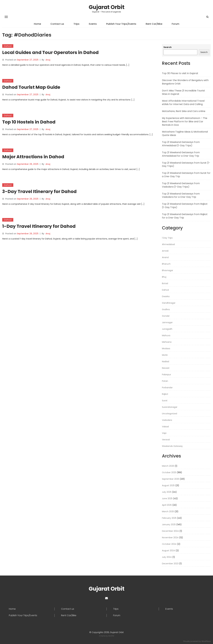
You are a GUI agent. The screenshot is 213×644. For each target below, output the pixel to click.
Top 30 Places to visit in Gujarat (180, 73)
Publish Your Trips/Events (121, 24)
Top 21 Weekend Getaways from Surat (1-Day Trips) (186, 164)
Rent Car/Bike (154, 24)
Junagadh (167, 329)
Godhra (166, 309)
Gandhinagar (169, 303)
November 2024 (170, 538)
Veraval (166, 440)
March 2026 (168, 466)
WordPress (206, 641)
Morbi (165, 355)
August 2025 (168, 485)
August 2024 (168, 551)
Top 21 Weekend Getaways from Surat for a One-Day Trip (186, 175)
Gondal (166, 316)
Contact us (57, 24)
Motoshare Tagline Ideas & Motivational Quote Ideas (185, 133)
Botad (165, 283)
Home (37, 24)
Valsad (165, 427)
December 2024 (170, 531)
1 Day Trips (167, 238)
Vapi (164, 433)
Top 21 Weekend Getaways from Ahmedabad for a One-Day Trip (181, 154)
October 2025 (169, 472)
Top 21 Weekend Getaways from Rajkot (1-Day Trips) (185, 206)
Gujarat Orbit (107, 7)
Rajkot (165, 394)
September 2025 (171, 479)
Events (93, 24)
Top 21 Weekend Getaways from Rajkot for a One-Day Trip (185, 216)
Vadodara (167, 420)
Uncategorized (170, 414)
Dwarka (166, 296)
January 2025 (169, 524)
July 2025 (167, 492)
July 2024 (167, 557)
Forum (176, 24)
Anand (165, 257)
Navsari (166, 368)
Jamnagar (167, 322)
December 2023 (170, 564)
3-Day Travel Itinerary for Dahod (39, 192)
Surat (165, 401)
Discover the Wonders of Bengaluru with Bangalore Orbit (185, 82)
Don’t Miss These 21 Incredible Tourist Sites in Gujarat (183, 92)
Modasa (166, 348)
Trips (76, 24)
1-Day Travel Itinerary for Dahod (39, 226)
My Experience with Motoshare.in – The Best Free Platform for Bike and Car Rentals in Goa (185, 122)
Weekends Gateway (172, 446)
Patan (165, 381)
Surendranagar (170, 407)
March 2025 (168, 511)
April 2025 (167, 505)
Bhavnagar (168, 270)
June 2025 (167, 498)
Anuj (48, 60)
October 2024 (169, 544)
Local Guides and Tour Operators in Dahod (50, 53)
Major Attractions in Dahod (33, 157)
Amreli (165, 251)
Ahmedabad (168, 244)
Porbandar (167, 388)
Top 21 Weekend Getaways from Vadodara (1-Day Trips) (181, 185)
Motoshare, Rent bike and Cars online (184, 111)
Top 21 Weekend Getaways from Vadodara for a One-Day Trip (181, 195)
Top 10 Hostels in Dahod (29, 122)
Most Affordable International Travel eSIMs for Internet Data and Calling (183, 103)
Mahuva (166, 335)
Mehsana (167, 342)
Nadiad (166, 361)
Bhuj (164, 277)
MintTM (111, 636)
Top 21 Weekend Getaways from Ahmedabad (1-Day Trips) (181, 144)
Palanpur (166, 375)
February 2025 (169, 518)
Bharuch (166, 264)
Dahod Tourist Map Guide (31, 87)
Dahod (8, 46)
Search (168, 47)
